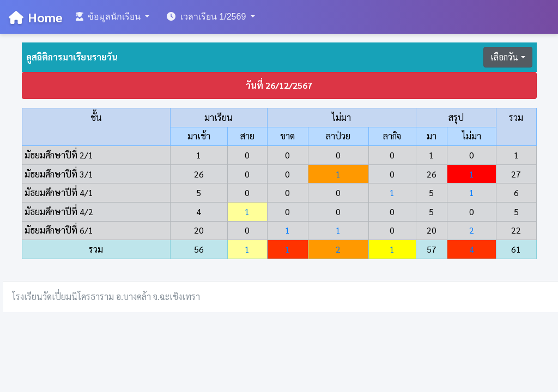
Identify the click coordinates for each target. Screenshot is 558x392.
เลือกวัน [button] (504, 57)
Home (36, 17)
